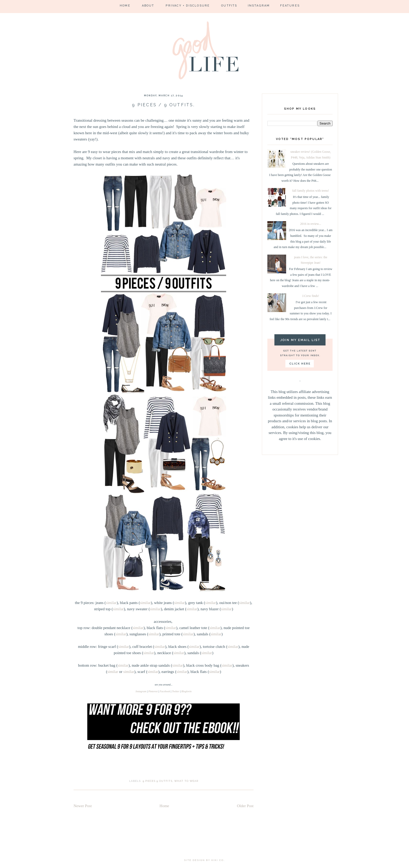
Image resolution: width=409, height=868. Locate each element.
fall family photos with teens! (311, 191)
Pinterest (153, 691)
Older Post (245, 806)
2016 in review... (311, 224)
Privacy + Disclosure (188, 6)
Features (290, 6)
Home (125, 6)
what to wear (186, 781)
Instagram (259, 6)
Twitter (176, 691)
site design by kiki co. (204, 860)
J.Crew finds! (311, 296)
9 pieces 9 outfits (158, 781)
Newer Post (83, 806)
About (148, 6)
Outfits (229, 6)
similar (111, 603)
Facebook (165, 691)
